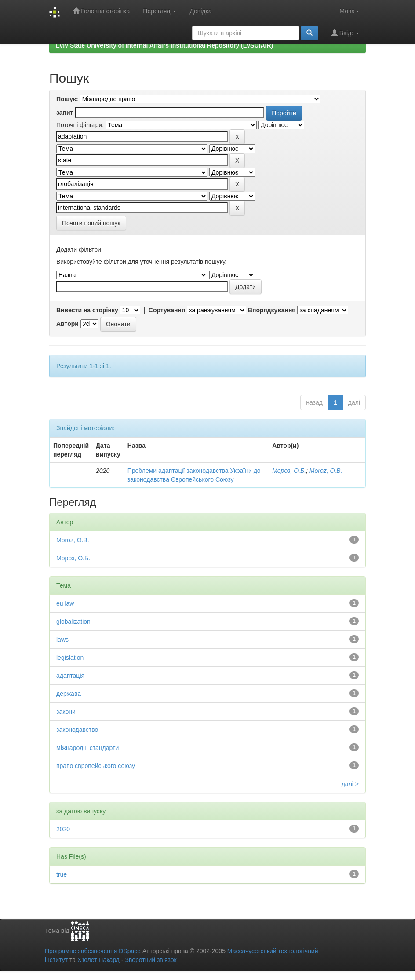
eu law (65, 603)
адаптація (70, 676)
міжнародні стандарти (87, 748)
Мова (349, 11)
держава (69, 694)
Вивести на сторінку (87, 310)
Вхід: (345, 33)
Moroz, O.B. (326, 471)
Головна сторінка (101, 11)
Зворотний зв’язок (151, 960)
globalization (73, 622)
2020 (63, 829)
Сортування (167, 310)
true (62, 874)
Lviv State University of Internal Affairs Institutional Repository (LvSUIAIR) (164, 45)
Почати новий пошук (91, 223)
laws (62, 640)
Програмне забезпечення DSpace (93, 951)
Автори (67, 324)
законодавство (77, 730)
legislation (70, 658)
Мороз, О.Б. (289, 471)
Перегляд (160, 11)
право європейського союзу (96, 766)
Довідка (200, 11)
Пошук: (67, 99)
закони (66, 712)
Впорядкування (272, 310)
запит (65, 113)
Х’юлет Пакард (98, 960)
